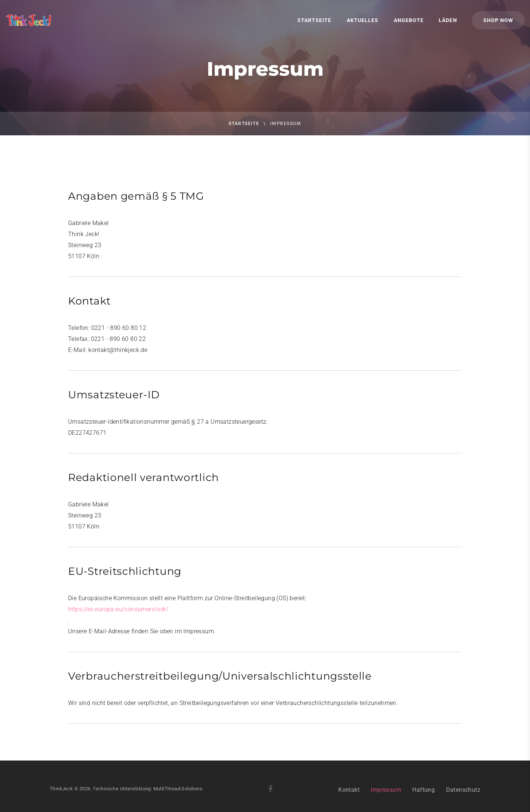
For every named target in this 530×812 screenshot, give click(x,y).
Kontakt (349, 800)
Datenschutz (463, 800)
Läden (448, 20)
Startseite (315, 20)
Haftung (423, 800)
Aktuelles (363, 20)
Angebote (409, 20)
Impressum (386, 800)
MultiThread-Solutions (178, 799)
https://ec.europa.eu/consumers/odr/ (118, 609)
